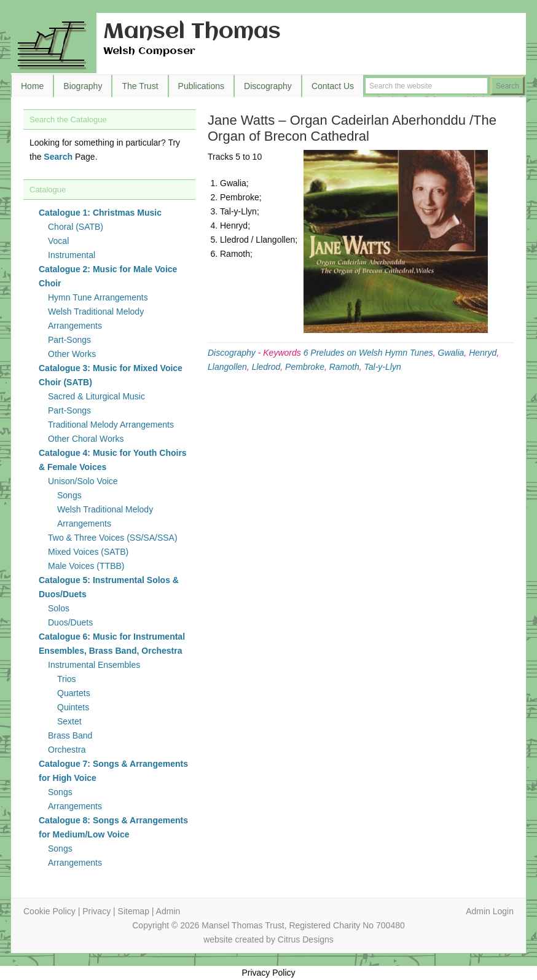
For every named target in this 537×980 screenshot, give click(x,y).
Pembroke (305, 367)
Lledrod (266, 367)
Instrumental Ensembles (94, 665)
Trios (67, 679)
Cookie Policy (49, 911)
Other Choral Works (86, 439)
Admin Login (490, 911)
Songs (69, 495)
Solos (59, 608)
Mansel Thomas (192, 32)
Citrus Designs (306, 939)
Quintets (73, 707)
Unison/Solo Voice (83, 481)
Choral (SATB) (76, 227)
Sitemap (134, 911)
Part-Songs (69, 340)
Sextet (69, 721)
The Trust (140, 86)
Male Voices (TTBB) (86, 566)
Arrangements (75, 806)
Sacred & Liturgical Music (96, 396)
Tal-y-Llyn (383, 367)
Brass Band (70, 735)
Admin (168, 911)
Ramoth (344, 367)
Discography (268, 86)
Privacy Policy (268, 973)
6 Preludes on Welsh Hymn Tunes (368, 353)
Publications (202, 86)
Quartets (74, 693)
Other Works (72, 354)
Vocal (58, 241)
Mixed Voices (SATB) (88, 552)
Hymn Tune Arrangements (98, 297)
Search (58, 157)
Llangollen (227, 367)
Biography (83, 86)
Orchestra (67, 750)
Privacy (96, 911)
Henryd (483, 353)
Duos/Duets (70, 622)
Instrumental (72, 255)
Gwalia (451, 353)
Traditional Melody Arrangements (111, 425)
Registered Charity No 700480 (347, 925)
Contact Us (333, 86)
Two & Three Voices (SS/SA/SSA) (113, 538)
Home (32, 86)
